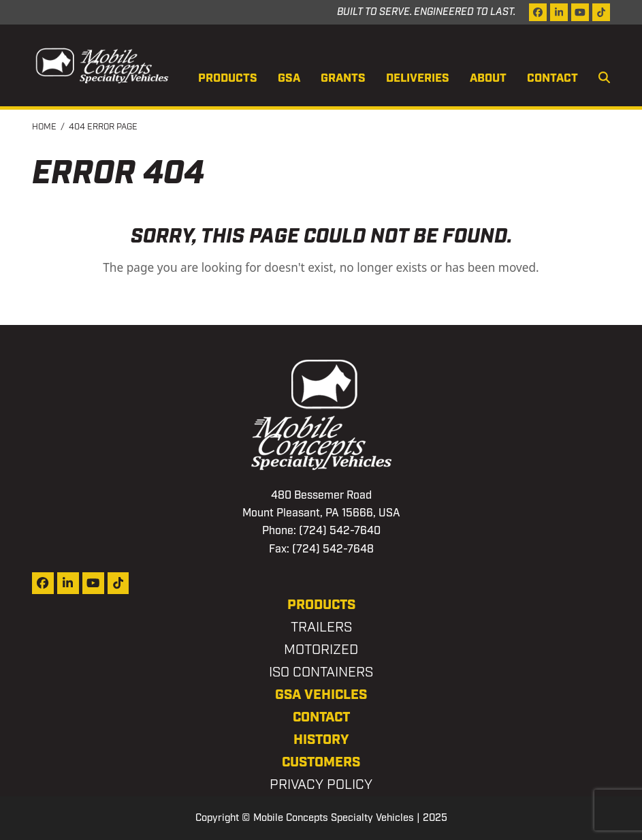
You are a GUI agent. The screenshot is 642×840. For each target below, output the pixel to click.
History (321, 740)
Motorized (321, 650)
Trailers (321, 627)
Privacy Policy (321, 785)
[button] (604, 79)
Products (321, 605)
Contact (321, 717)
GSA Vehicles (321, 695)
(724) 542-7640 (340, 531)
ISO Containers (321, 672)
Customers (321, 762)
